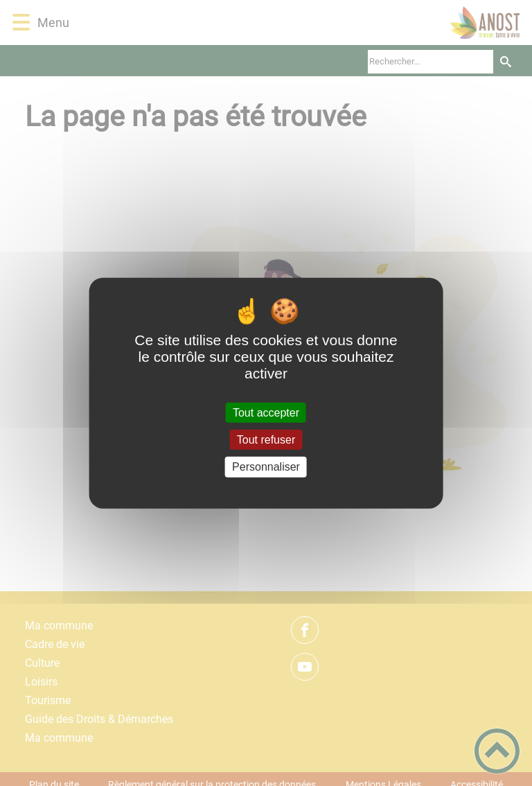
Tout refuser (266, 440)
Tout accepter (266, 413)
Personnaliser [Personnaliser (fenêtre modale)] (266, 467)
